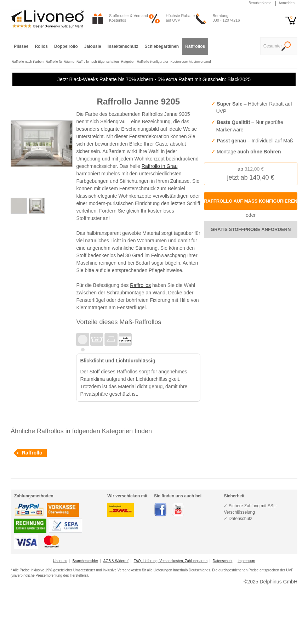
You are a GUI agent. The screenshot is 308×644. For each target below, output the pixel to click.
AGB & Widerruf (116, 561)
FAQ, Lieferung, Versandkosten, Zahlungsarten (171, 561)
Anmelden (287, 3)
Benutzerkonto (260, 3)
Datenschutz (223, 561)
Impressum (246, 561)
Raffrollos (140, 285)
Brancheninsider (85, 561)
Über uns (60, 561)
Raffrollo (32, 453)
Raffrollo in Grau (160, 166)
